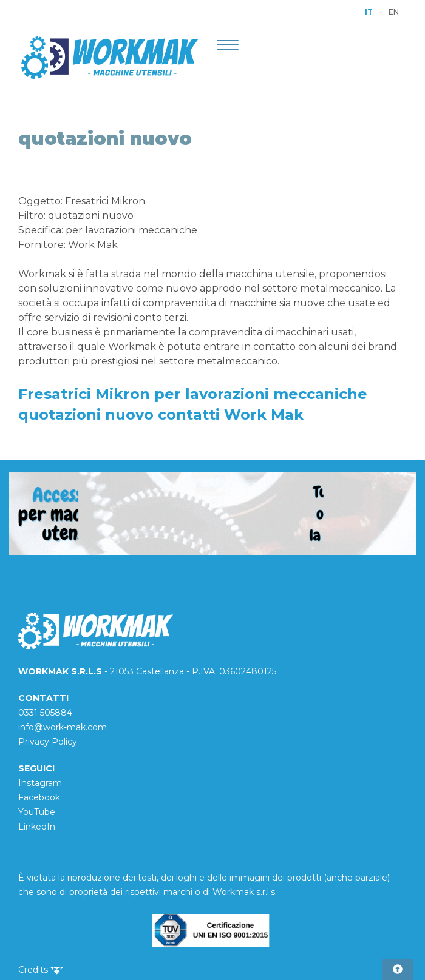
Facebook (39, 797)
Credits (41, 970)
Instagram (40, 783)
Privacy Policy (48, 742)
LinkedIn (37, 827)
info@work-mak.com (63, 727)
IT (369, 12)
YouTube (37, 812)
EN (394, 12)
